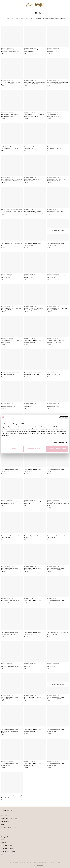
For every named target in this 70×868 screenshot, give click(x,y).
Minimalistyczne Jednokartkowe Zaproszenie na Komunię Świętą (10, 148)
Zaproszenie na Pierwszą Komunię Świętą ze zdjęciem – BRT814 (33, 341)
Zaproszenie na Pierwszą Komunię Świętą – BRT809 (56, 601)
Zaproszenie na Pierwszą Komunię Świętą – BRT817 (10, 569)
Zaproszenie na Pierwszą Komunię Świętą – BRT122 (33, 471)
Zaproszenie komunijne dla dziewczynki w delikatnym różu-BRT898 (58, 83)
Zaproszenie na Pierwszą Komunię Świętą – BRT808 (56, 471)
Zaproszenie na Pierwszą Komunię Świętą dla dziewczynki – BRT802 (10, 666)
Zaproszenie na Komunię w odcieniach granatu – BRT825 (58, 634)
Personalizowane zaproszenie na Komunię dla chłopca (10, 115)
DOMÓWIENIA (6, 822)
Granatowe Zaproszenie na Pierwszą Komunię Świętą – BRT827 (11, 503)
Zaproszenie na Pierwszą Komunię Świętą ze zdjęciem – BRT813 (10, 634)
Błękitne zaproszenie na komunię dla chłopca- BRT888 (34, 51)
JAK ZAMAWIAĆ (6, 815)
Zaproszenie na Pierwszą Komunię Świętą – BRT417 (56, 666)
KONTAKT (4, 842)
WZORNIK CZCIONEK (8, 848)
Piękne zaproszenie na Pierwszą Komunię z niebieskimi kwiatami (33, 698)
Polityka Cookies (56, 863)
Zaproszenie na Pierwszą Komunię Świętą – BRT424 (33, 245)
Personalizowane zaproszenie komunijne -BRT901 (55, 51)
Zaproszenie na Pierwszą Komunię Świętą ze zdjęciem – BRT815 (10, 406)
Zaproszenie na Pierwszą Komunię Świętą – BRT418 (10, 698)
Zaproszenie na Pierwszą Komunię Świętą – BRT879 (33, 180)
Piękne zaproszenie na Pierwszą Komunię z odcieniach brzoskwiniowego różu (58, 504)
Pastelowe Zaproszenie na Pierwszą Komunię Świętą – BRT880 (11, 601)
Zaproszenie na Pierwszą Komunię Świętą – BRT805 (33, 634)
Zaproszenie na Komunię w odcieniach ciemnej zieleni (35, 406)
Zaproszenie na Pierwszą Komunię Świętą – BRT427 (56, 764)
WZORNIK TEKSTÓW (8, 845)
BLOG (3, 855)
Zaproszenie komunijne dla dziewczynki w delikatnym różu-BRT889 (35, 83)
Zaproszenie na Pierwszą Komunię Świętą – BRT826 (10, 537)
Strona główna (10, 19)
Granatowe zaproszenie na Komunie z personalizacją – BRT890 (11, 83)
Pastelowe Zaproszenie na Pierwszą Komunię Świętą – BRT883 (57, 180)
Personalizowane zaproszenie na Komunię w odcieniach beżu (56, 212)
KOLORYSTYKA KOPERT (8, 851)
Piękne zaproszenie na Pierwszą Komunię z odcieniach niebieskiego (34, 212)
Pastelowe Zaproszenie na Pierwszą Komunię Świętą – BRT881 (11, 374)
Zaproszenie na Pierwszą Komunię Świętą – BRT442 (56, 730)
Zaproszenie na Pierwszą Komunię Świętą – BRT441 (10, 277)
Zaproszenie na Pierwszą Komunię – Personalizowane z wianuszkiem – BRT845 (11, 731)
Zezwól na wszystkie (57, 449)
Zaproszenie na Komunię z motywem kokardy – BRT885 (11, 309)
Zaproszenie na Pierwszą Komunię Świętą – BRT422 (33, 764)
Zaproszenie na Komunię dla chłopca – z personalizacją (12, 341)
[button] (31, 13)
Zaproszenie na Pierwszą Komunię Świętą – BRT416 (33, 666)
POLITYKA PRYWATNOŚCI (43, 863)
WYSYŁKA (4, 825)
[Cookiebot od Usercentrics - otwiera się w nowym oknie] (60, 417)
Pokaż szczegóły (59, 442)
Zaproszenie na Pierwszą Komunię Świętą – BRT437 (33, 148)
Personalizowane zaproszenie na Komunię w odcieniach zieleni (33, 374)
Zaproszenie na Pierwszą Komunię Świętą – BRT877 (56, 277)
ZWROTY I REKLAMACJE (8, 828)
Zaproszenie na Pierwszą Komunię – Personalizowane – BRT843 (57, 569)
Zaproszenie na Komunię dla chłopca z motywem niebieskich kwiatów (12, 180)
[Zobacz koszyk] (36, 13)
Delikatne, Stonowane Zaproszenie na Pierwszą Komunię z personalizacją (11, 51)
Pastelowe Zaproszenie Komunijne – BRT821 (34, 537)
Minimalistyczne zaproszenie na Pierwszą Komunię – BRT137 (56, 341)
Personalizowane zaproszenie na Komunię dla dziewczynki (56, 148)
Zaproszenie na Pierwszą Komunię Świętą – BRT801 (10, 471)
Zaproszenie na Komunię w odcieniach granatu (12, 245)
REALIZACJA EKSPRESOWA (9, 818)
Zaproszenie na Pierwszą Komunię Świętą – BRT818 (33, 569)
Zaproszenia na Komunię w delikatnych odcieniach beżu (12, 797)
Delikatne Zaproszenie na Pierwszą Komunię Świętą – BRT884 (34, 309)
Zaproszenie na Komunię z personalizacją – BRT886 (54, 374)
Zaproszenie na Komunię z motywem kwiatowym (34, 503)
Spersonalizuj (35, 449)
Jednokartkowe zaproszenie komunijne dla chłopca (12, 212)
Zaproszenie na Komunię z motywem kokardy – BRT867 (57, 309)
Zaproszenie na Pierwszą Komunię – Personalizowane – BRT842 (57, 698)
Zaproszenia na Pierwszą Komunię (25, 19)
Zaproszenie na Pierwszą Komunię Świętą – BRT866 (56, 537)
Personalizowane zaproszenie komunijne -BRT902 (32, 277)
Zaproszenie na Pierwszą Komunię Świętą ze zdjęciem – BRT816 (33, 730)
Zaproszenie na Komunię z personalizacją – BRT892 (54, 115)
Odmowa (13, 449)
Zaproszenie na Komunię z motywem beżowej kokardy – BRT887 (34, 115)
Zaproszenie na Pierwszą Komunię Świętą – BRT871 (56, 245)
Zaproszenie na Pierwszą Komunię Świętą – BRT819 (33, 601)
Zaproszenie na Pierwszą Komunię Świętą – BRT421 (10, 764)
